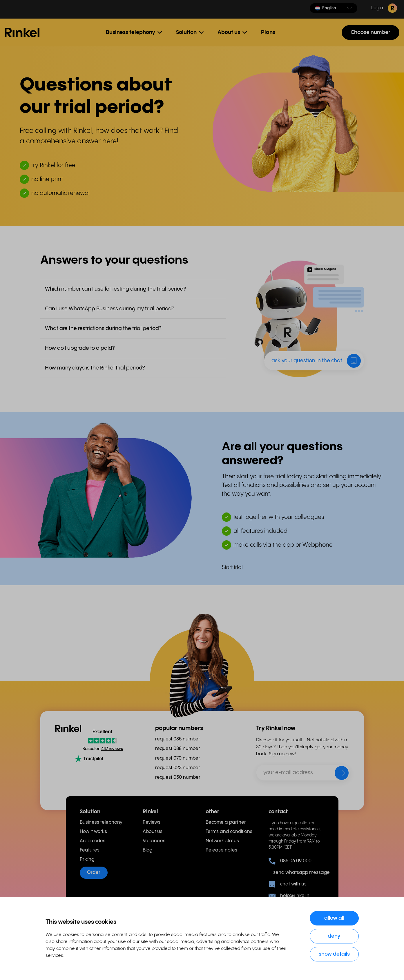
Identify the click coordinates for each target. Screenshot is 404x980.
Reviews (152, 822)
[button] (334, 8)
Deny (334, 936)
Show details (334, 954)
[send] (338, 774)
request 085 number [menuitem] (178, 739)
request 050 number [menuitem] (178, 777)
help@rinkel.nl (289, 896)
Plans (268, 32)
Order (94, 873)
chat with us (288, 884)
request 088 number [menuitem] (178, 749)
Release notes (221, 850)
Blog (147, 850)
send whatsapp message (299, 873)
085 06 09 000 (290, 861)
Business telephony (101, 822)
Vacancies (154, 841)
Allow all (334, 918)
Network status (222, 841)
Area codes (93, 841)
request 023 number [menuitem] (178, 768)
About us (153, 832)
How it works (93, 832)
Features (90, 850)
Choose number (371, 32)
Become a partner (226, 822)
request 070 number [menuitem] (178, 758)
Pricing (87, 859)
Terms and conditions (229, 832)
